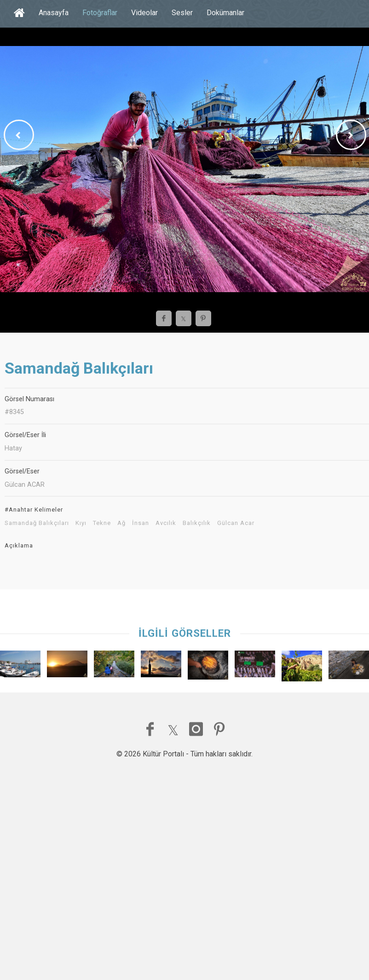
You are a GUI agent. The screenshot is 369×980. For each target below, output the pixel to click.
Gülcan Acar (236, 523)
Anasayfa (54, 13)
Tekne (102, 523)
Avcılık (166, 523)
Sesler (182, 13)
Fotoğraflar (100, 13)
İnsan (141, 523)
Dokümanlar (225, 13)
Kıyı (81, 523)
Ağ (121, 523)
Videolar (144, 13)
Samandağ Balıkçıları (37, 523)
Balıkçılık (197, 523)
